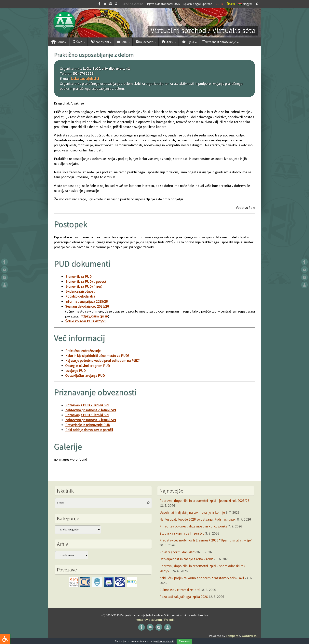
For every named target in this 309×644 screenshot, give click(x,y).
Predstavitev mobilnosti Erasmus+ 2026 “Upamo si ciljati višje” (206, 540)
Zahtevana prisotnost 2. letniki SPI (91, 410)
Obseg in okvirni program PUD (87, 366)
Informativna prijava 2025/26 (86, 301)
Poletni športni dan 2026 (177, 552)
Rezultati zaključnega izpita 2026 (184, 597)
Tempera (232, 636)
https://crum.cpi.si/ (94, 316)
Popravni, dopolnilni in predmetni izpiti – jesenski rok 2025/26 (204, 501)
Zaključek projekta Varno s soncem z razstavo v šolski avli (202, 578)
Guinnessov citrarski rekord (180, 590)
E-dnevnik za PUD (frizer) (84, 286)
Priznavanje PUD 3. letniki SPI (87, 415)
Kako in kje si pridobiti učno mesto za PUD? (97, 356)
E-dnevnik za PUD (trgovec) (86, 281)
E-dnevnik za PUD (78, 277)
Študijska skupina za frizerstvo (182, 533)
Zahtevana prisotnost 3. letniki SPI (91, 420)
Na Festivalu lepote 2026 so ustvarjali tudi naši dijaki (198, 519)
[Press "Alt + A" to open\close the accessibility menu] (5, 639)
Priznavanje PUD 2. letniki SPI (87, 405)
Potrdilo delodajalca (80, 296)
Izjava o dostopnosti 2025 (163, 4)
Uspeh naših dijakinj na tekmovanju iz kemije (192, 512)
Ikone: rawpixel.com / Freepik (154, 620)
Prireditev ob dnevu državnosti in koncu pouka (193, 526)
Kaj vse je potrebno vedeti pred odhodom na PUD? (102, 361)
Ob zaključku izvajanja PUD (85, 376)
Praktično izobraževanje (83, 351)
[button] (154, 23)
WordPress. (249, 636)
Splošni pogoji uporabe (198, 4)
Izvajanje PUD (75, 371)
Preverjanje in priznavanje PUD (88, 425)
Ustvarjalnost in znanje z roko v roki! (186, 559)
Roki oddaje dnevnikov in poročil (89, 430)
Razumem (185, 641)
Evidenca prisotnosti (80, 291)
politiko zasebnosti (164, 641)
